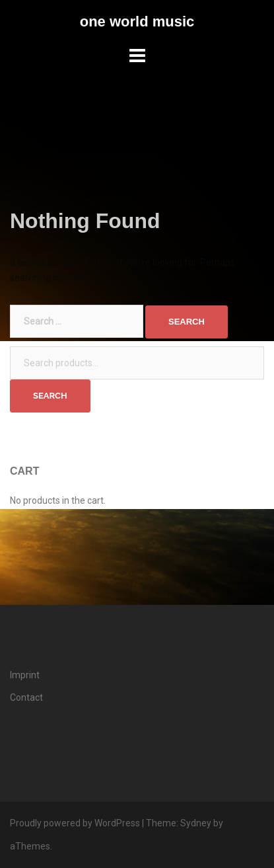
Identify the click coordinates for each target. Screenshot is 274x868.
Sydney (196, 823)
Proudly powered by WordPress (75, 823)
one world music (137, 21)
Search (50, 396)
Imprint (25, 675)
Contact (26, 697)
